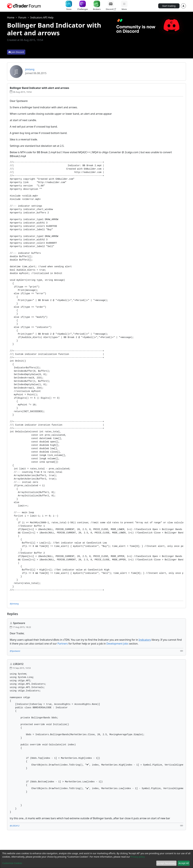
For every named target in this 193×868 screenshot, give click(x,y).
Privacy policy (138, 857)
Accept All (184, 863)
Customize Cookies (12, 863)
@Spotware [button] (15, 651)
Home (11, 17)
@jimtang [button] (14, 604)
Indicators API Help (42, 17)
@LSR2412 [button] (15, 826)
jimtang (30, 69)
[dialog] (96, 859)
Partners (63, 644)
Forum (22, 17)
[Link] (182, 651)
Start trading (169, 6)
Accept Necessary (166, 863)
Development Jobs (117, 644)
